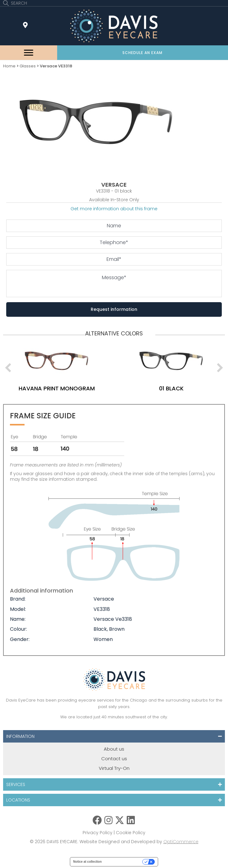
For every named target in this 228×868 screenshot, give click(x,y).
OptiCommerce (181, 842)
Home (9, 66)
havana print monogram (71, 388)
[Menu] (29, 53)
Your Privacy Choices (124, 862)
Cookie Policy (131, 833)
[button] (143, 53)
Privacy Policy (98, 833)
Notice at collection (88, 862)
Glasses (28, 66)
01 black (186, 388)
